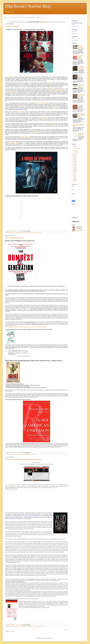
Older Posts (65, 629)
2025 (74, 154)
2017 (74, 166)
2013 (74, 172)
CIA (12, 626)
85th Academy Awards (20, 514)
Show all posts (43, 22)
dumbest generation (26, 454)
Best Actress (38, 514)
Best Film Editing (16, 516)
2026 (74, 146)
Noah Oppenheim (21, 112)
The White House (54, 90)
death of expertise (20, 454)
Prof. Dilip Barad (74, 31)
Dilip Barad (73, 38)
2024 (74, 155)
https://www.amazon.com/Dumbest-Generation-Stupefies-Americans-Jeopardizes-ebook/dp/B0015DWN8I (26, 327)
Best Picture (32, 514)
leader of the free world (12, 143)
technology (28, 626)
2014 (74, 171)
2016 (74, 168)
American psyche (43, 118)
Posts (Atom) (12, 631)
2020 (74, 162)
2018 (74, 165)
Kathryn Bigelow (9, 77)
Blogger (52, 638)
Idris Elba (22, 106)
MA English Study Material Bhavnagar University (81, 57)
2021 (74, 160)
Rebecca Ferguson (25, 137)
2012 (74, 174)
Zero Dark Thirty (39, 132)
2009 (74, 178)
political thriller (54, 125)
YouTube (39, 626)
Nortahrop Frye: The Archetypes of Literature (81, 134)
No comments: (19, 231)
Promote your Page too (75, 27)
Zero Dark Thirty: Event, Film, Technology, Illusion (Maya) (23, 459)
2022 (74, 158)
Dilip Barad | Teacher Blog (28, 6)
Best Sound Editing (33, 516)
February (76, 150)
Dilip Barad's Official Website (29, 17)
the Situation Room (10, 91)
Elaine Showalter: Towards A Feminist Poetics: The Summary (81, 47)
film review (17, 233)
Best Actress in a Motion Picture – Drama (18, 519)
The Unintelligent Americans (14, 238)
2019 (74, 163)
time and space (33, 626)
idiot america (31, 454)
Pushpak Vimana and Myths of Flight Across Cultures (81, 95)
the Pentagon (62, 90)
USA (41, 233)
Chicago (49, 83)
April (75, 147)
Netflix (31, 77)
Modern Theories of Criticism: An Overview (81, 86)
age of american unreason (12, 454)
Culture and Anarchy (80, 76)
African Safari (56, 107)
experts (56, 345)
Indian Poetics (81, 105)
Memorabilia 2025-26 (77, 149)
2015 (74, 169)
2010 (74, 177)
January (75, 152)
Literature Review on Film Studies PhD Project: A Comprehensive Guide (79, 125)
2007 (74, 181)
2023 (74, 157)
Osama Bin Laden (23, 626)
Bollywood (10, 626)
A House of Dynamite (12, 26)
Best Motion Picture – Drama (21, 517)
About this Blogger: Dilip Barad (15, 17)
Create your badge (75, 40)
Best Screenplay (38, 517)
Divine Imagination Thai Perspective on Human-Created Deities (81, 115)
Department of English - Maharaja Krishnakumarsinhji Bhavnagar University (77, 24)
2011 (74, 175)
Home (5, 17)
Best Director (29, 517)
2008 (74, 180)
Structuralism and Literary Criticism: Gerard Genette (81, 67)
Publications (39, 17)
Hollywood (19, 626)
